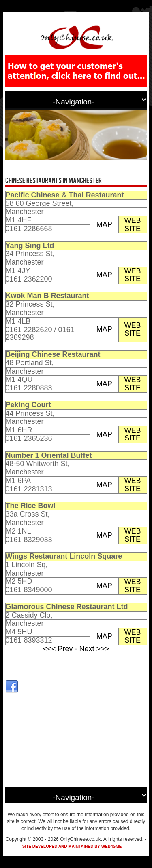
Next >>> (94, 649)
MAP (104, 224)
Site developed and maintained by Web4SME (72, 846)
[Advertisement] (76, 740)
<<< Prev (59, 649)
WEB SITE (133, 224)
